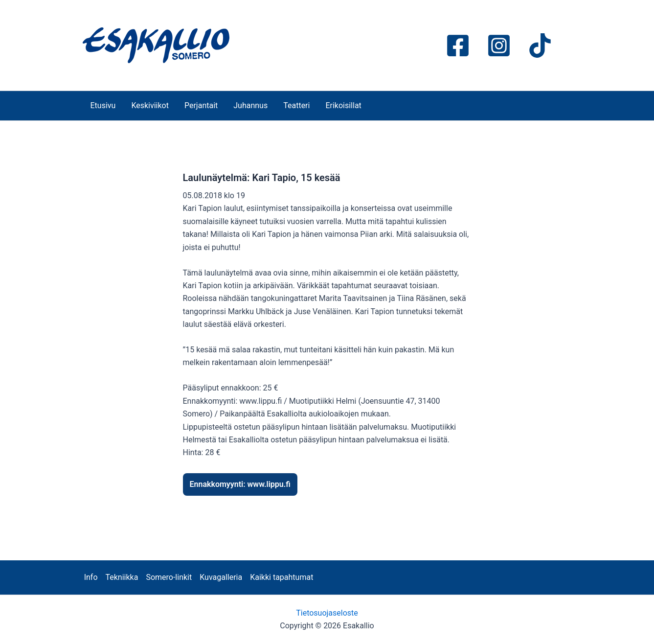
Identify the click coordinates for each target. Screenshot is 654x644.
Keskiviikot (150, 105)
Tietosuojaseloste (327, 613)
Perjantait (201, 105)
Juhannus (250, 105)
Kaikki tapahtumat (282, 577)
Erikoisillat (343, 105)
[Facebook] (458, 46)
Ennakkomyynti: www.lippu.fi (240, 484)
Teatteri (296, 105)
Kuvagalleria (221, 577)
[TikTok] (540, 46)
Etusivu (103, 105)
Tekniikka (122, 577)
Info (91, 577)
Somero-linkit (169, 577)
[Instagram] (499, 46)
